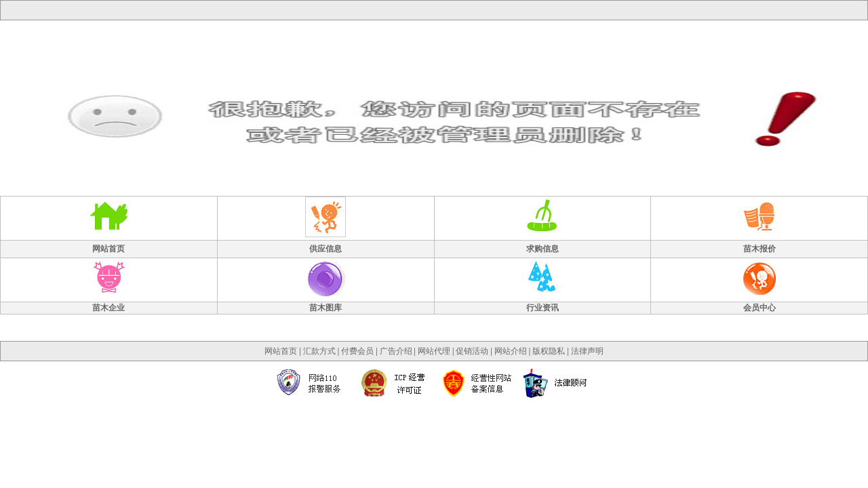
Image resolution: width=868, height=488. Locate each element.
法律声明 (587, 351)
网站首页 (281, 351)
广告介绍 (396, 351)
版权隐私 (549, 351)
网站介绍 (511, 351)
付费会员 (357, 351)
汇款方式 (319, 351)
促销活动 (472, 351)
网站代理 (434, 351)
